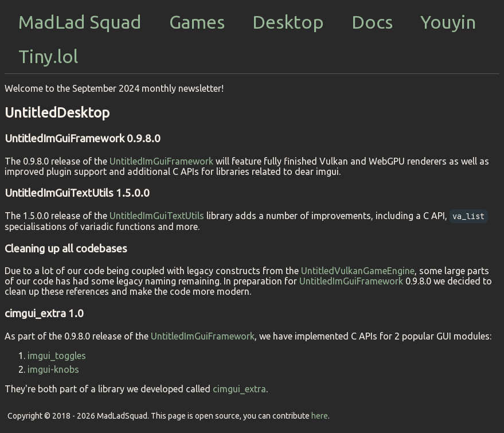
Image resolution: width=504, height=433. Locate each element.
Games (197, 22)
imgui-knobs (53, 369)
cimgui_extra (239, 389)
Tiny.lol (48, 56)
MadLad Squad (80, 22)
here (320, 416)
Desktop (288, 22)
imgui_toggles (57, 356)
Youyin (448, 22)
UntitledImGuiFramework (161, 161)
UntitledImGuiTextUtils (157, 216)
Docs (372, 22)
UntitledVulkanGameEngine (358, 271)
